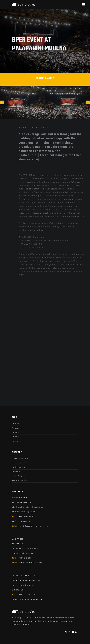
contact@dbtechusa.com (31, 563)
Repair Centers (19, 463)
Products (16, 424)
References (17, 428)
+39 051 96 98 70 (27, 516)
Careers (16, 432)
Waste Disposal (19, 476)
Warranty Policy (19, 480)
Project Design (19, 467)
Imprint (16, 441)
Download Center (20, 458)
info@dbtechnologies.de (31, 599)
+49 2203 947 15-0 (27, 595)
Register (16, 471)
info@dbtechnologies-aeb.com (34, 526)
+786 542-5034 (26, 558)
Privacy (15, 437)
